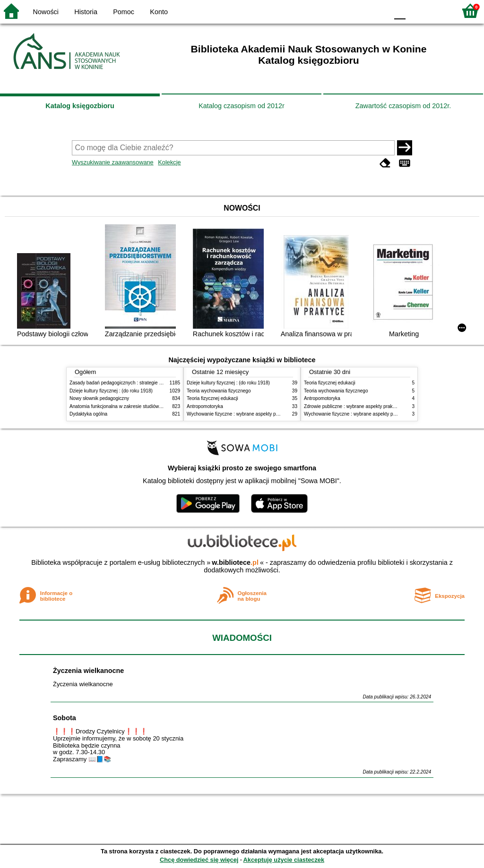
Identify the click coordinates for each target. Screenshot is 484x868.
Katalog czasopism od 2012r (242, 106)
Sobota (65, 718)
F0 (400, 11)
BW (340, 11)
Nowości (46, 12)
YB (359, 11)
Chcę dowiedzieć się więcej (199, 860)
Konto (159, 12)
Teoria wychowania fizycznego (219, 391)
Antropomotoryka (205, 406)
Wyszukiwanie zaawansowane (113, 162)
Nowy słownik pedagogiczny (99, 398)
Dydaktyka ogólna (88, 414)
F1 (416, 11)
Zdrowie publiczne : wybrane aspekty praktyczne (355, 406)
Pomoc (124, 12)
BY (378, 11)
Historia (86, 12)
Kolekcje (169, 162)
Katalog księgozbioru (80, 106)
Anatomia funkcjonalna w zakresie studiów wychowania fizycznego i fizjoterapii (152, 406)
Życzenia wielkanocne (88, 671)
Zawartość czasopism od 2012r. (403, 106)
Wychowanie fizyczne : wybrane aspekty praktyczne (242, 414)
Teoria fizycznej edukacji (212, 398)
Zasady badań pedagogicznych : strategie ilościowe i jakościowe (137, 383)
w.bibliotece (235, 562)
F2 (438, 11)
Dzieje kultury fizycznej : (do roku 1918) (111, 391)
